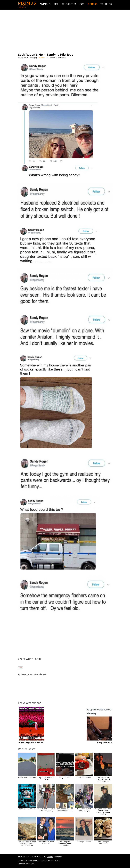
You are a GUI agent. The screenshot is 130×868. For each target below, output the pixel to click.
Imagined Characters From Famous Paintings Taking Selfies (103, 811)
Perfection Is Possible (27, 777)
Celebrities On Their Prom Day (46, 842)
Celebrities (69, 4)
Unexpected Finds (84, 777)
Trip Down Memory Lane (46, 778)
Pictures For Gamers (27, 809)
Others (93, 4)
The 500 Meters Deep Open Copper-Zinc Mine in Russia (27, 843)
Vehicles (106, 4)
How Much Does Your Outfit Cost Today (46, 810)
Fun (82, 4)
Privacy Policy (54, 860)
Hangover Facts (65, 777)
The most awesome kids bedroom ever (65, 810)
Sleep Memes (104, 742)
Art (56, 4)
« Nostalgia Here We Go (31, 742)
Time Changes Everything (103, 842)
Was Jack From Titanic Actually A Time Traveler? (103, 779)
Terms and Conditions (38, 860)
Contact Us (22, 860)
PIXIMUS (27, 3)
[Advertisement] (65, 31)
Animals (45, 4)
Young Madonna (84, 842)
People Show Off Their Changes (84, 810)
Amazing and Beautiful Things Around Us (65, 843)
